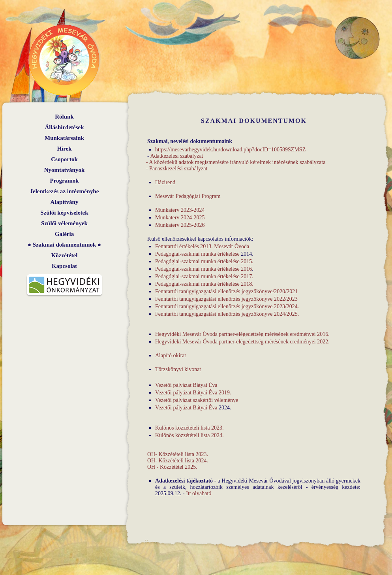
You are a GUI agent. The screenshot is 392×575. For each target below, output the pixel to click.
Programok (64, 181)
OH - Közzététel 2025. (172, 467)
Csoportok (64, 159)
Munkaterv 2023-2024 (180, 210)
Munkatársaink (64, 138)
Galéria (64, 234)
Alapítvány (65, 202)
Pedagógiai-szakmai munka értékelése (197, 254)
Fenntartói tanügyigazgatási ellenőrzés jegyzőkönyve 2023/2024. (227, 306)
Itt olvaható (199, 493)
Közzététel (65, 255)
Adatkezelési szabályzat (176, 156)
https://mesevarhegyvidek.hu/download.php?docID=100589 (221, 150)
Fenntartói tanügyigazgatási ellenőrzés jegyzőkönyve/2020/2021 (226, 291)
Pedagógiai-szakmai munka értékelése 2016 (204, 269)
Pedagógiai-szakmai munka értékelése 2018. (204, 284)
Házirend (165, 182)
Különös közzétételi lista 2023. (189, 428)
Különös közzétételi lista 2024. (189, 435)
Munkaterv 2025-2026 (180, 225)
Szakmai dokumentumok (64, 245)
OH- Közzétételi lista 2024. (178, 461)
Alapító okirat (171, 355)
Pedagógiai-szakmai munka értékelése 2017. (204, 276)
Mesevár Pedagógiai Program (188, 196)
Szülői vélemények (64, 223)
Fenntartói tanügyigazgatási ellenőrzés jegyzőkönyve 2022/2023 (226, 299)
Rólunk (64, 117)
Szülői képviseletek (64, 213)
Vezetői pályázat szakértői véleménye (197, 400)
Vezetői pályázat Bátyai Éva (186, 385)
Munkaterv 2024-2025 (180, 218)
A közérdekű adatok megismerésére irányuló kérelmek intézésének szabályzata (237, 162)
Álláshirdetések (64, 127)
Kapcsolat (64, 266)
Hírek (64, 149)
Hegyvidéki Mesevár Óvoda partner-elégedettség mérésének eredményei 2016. (242, 334)
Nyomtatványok (65, 170)
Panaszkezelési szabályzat (178, 169)
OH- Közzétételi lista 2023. (178, 454)
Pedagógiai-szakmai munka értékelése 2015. (204, 261)
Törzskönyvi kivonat (178, 369)
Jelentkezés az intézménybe (65, 191)
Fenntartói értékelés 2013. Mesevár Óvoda (202, 246)
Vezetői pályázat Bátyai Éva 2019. (193, 393)
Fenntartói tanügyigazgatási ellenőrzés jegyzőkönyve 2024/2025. (227, 314)
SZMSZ (297, 150)
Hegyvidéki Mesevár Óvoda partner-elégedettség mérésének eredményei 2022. (242, 342)
